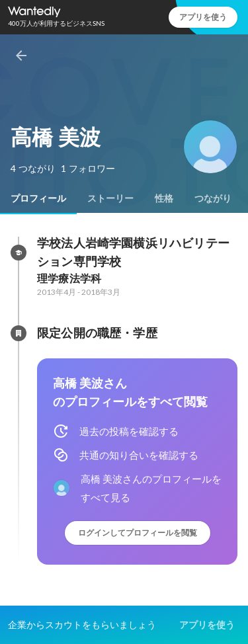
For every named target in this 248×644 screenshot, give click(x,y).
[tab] (38, 198)
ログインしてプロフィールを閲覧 (138, 533)
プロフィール (38, 198)
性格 (164, 198)
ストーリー (110, 198)
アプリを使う (203, 17)
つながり (213, 198)
